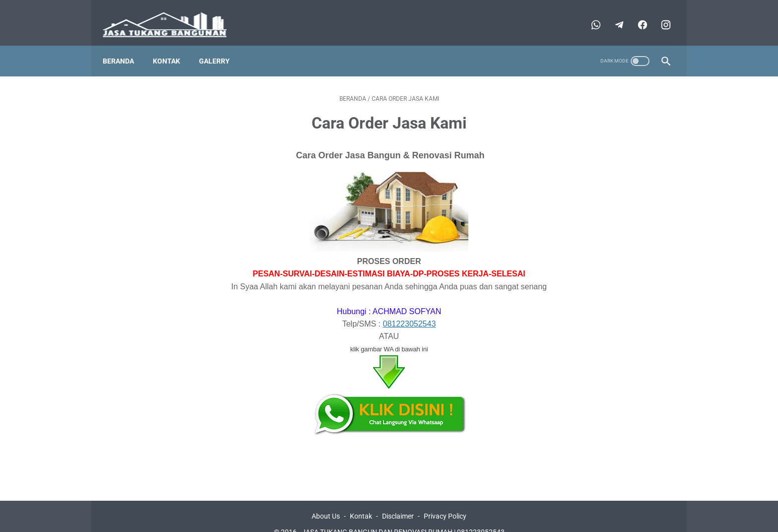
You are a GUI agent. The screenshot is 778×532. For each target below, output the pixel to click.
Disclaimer (398, 501)
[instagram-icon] (658, 15)
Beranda (125, 45)
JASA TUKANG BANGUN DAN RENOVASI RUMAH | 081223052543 (403, 517)
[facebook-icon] (635, 15)
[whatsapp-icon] (588, 15)
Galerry (221, 45)
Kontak (173, 45)
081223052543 (410, 308)
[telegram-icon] (612, 15)
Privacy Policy (445, 501)
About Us (326, 501)
